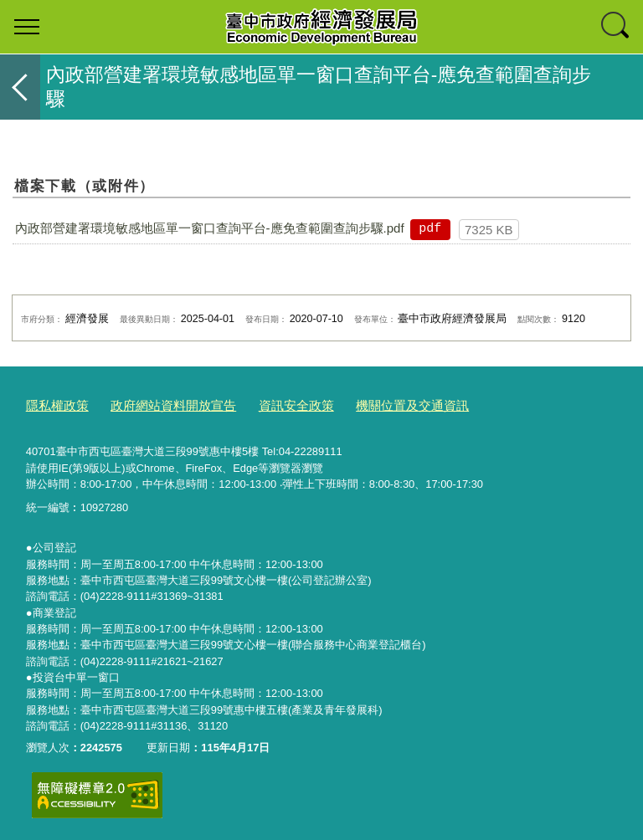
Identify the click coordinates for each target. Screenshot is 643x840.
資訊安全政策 (266, 404)
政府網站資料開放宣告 (157, 404)
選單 (27, 27)
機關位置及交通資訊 (370, 404)
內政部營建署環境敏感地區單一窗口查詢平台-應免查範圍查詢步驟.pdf (210, 228)
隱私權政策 (53, 404)
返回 (20, 87)
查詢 (616, 27)
